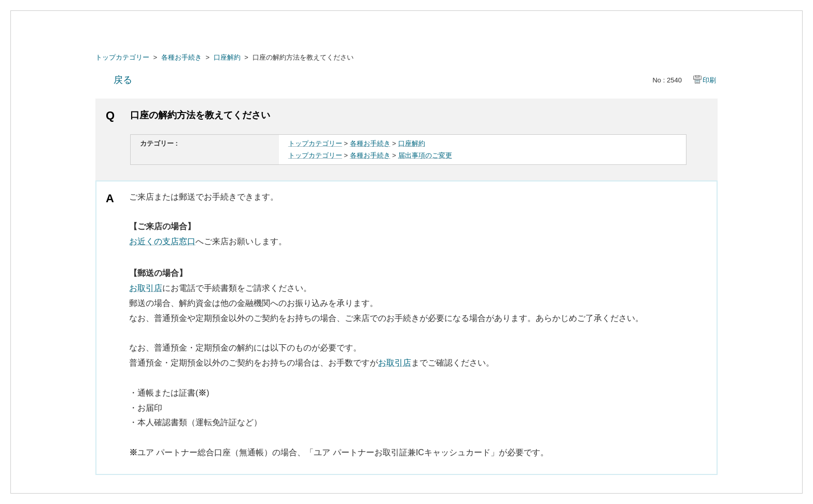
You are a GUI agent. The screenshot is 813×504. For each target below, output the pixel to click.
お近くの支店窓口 (162, 241)
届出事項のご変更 (425, 155)
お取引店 (146, 288)
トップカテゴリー (122, 57)
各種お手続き (181, 57)
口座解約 (227, 57)
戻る (123, 80)
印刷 (709, 80)
